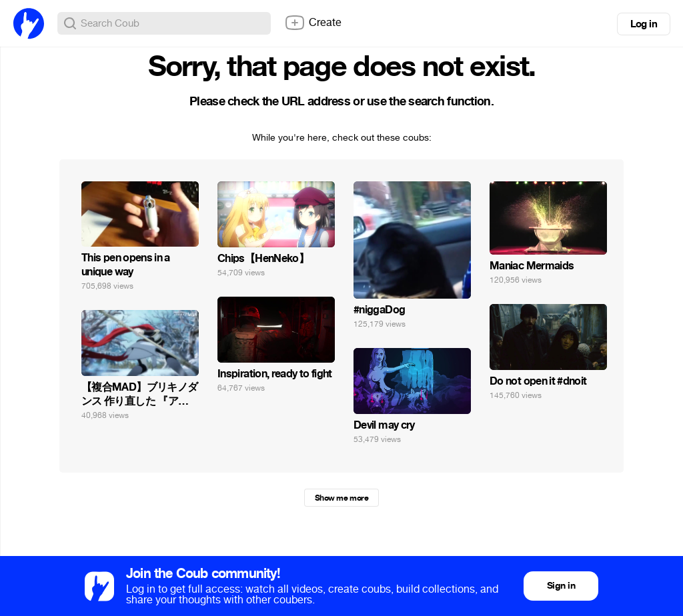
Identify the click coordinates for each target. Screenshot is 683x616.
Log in (644, 24)
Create (313, 23)
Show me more (341, 498)
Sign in (561, 586)
